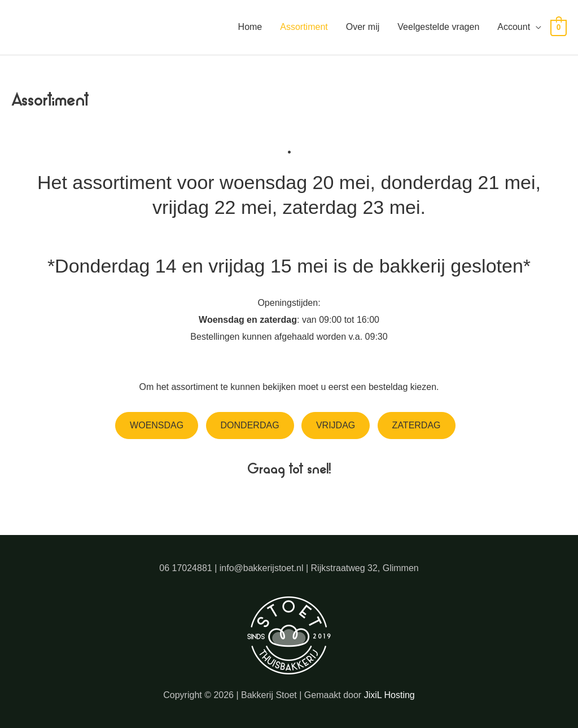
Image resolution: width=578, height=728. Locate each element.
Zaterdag (417, 425)
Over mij (363, 27)
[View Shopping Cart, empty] (559, 27)
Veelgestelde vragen (438, 27)
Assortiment (304, 27)
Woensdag (157, 425)
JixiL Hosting (389, 695)
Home (250, 27)
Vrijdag (336, 425)
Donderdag (250, 425)
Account (514, 27)
